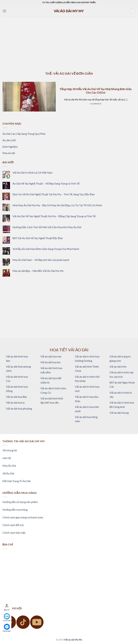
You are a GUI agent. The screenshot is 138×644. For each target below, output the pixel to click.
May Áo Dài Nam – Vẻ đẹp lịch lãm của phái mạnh (41, 260)
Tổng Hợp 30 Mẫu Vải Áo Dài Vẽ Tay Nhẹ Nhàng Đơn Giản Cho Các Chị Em (96, 91)
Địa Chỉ (7, 607)
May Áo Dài (9, 466)
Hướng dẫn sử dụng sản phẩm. (20, 502)
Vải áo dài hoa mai (51, 356)
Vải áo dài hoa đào (16, 397)
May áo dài (9, 153)
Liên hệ (7, 458)
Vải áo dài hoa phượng (19, 408)
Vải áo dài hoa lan (51, 362)
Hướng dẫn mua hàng (15, 510)
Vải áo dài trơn (118, 366)
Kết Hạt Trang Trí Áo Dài (17, 481)
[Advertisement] (69, 42)
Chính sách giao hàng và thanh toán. (23, 517)
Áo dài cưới (9, 140)
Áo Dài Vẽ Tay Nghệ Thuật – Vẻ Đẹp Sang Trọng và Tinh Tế (46, 183)
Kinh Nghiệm (10, 147)
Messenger (7, 628)
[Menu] (4, 11)
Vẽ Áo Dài (8, 473)
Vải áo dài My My (73, 640)
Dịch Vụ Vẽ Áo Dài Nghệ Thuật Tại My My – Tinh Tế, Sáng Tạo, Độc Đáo (54, 194)
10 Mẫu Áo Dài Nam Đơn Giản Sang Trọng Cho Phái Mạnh (46, 249)
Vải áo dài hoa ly (15, 402)
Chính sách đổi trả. (13, 525)
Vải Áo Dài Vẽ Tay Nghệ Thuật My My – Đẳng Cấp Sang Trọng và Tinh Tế (54, 216)
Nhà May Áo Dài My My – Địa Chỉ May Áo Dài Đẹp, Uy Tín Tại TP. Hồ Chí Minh (57, 205)
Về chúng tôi (10, 450)
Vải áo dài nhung (119, 413)
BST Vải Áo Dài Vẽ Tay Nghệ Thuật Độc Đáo (38, 238)
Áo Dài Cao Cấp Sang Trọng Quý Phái (24, 134)
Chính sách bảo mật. (14, 533)
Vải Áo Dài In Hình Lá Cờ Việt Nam (32, 172)
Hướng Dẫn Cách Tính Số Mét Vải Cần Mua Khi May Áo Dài (47, 227)
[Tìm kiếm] (133, 11)
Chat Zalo (7, 617)
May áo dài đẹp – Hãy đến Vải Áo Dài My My (38, 271)
